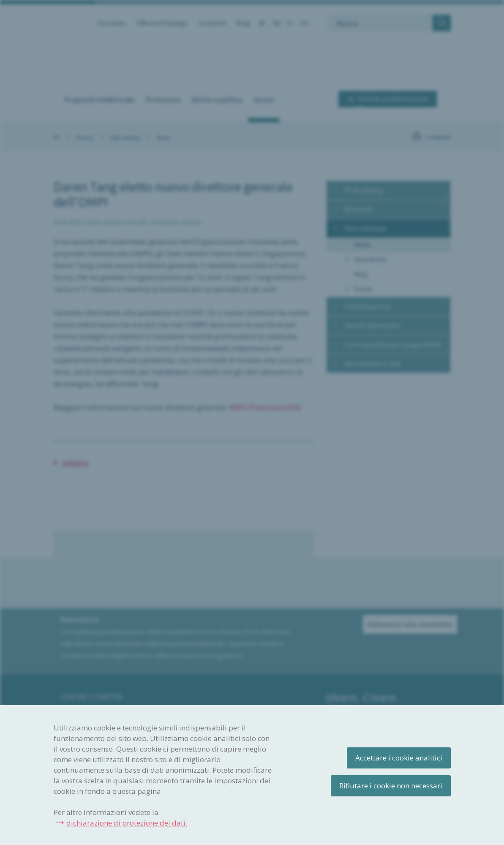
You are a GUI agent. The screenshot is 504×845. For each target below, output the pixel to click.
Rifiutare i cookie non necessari (391, 786)
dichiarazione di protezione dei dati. (127, 823)
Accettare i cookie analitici (399, 758)
